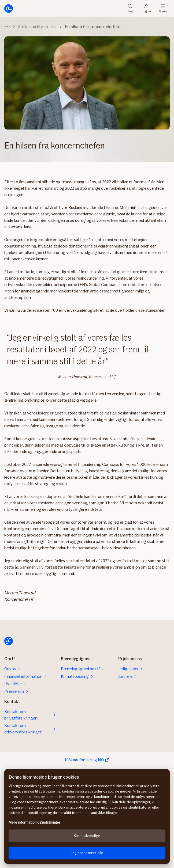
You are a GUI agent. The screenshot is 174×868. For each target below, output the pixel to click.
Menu (163, 9)
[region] (87, 816)
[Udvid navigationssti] (8, 27)
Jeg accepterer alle (87, 853)
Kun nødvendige (87, 836)
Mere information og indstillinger (34, 822)
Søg (130, 9)
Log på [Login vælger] (146, 9)
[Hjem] (9, 9)
